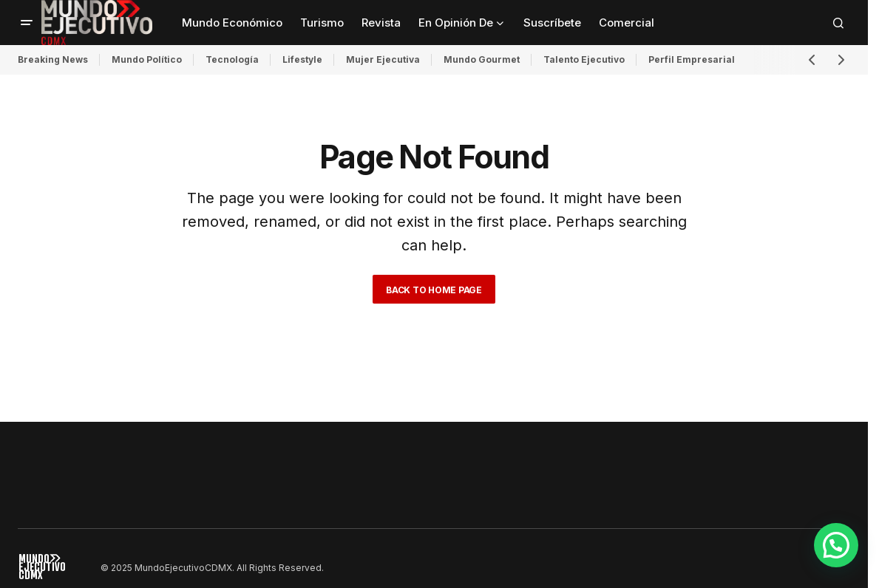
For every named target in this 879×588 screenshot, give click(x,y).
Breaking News (53, 59)
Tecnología (232, 59)
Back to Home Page (434, 290)
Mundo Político (147, 59)
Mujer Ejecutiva (383, 59)
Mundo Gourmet (482, 59)
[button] (27, 23)
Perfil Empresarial (692, 59)
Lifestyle (302, 59)
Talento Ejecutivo (584, 59)
